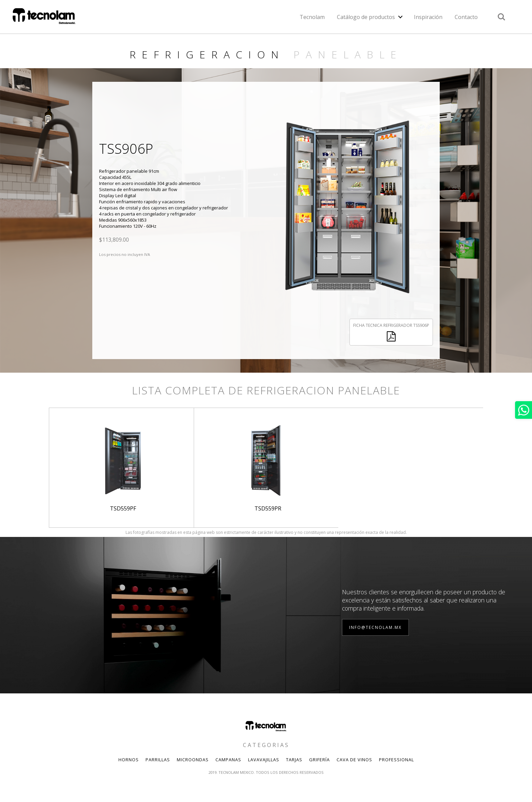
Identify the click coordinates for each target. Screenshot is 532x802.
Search (501, 17)
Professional (396, 760)
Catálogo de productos (366, 17)
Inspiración (428, 17)
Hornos (129, 760)
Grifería (319, 760)
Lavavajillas (264, 760)
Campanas (228, 760)
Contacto (466, 17)
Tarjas (294, 760)
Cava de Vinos (354, 760)
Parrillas (158, 760)
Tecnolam (312, 17)
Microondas (193, 760)
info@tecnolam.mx (375, 627)
